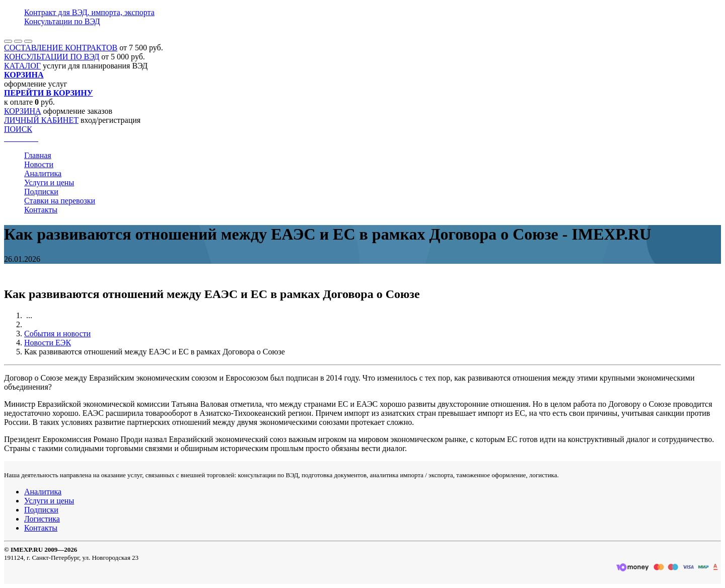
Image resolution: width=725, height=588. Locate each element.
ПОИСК (18, 129)
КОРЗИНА (23, 111)
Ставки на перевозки (60, 201)
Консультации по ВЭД (62, 21)
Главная (38, 155)
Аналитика (43, 173)
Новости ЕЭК (48, 343)
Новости (39, 164)
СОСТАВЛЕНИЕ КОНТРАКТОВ (61, 48)
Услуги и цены (49, 182)
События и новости (57, 334)
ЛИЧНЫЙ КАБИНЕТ (41, 120)
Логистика (42, 519)
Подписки (41, 192)
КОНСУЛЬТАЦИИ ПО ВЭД (52, 57)
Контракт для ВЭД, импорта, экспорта (89, 12)
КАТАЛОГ (22, 66)
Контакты (41, 210)
